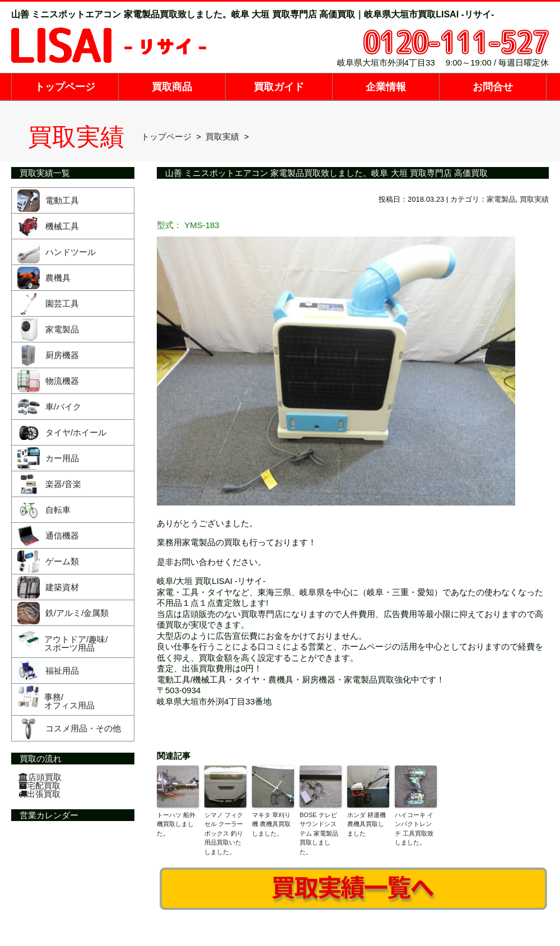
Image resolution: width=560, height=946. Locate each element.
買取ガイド (279, 87)
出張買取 (39, 794)
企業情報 (386, 87)
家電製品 (501, 199)
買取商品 (172, 87)
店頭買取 (40, 777)
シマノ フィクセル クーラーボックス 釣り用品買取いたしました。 (224, 833)
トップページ (65, 87)
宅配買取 (39, 785)
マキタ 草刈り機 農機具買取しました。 (271, 824)
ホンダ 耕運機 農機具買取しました (367, 824)
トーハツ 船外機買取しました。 (176, 824)
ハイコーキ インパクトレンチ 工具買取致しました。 (414, 829)
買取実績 (534, 199)
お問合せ (493, 87)
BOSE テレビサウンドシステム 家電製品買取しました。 (319, 833)
